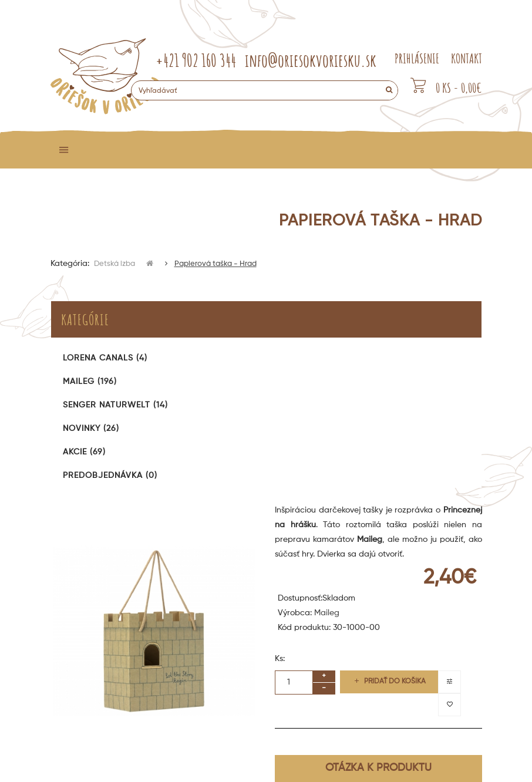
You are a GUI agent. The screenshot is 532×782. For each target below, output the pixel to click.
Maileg (327, 613)
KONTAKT (467, 58)
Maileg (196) (90, 382)
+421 (196, 60)
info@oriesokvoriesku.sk (311, 60)
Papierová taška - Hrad (216, 264)
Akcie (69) (84, 452)
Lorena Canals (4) (105, 358)
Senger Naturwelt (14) (115, 405)
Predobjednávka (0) (110, 476)
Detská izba (115, 264)
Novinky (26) (91, 429)
